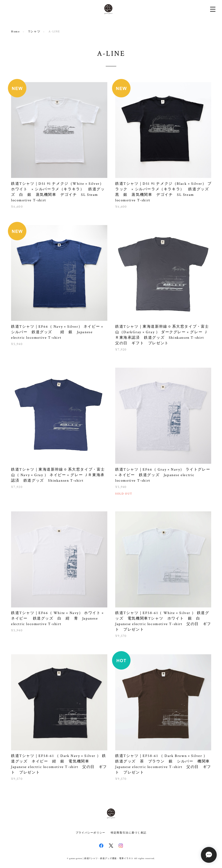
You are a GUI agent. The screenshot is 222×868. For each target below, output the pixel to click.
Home (15, 32)
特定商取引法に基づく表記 (129, 833)
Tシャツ (34, 32)
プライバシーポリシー (91, 833)
